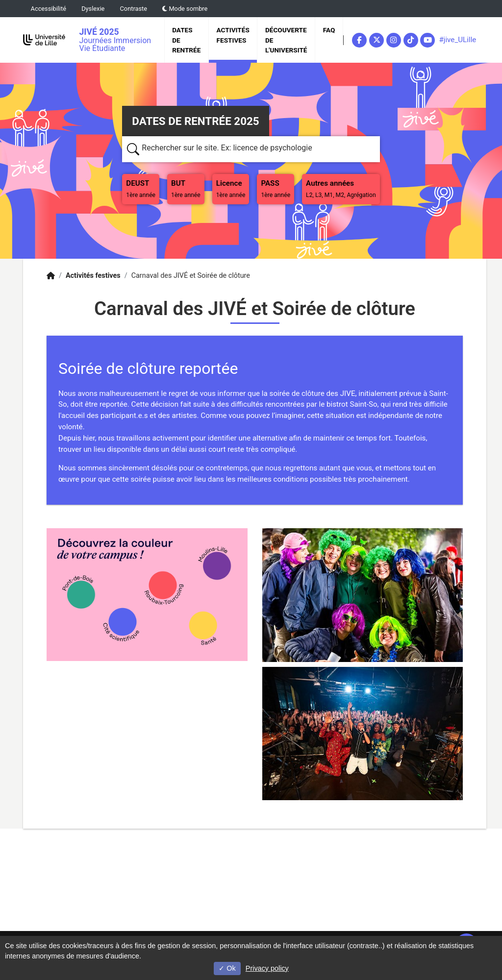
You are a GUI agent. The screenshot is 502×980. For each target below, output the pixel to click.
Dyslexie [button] (93, 9)
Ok (227, 968)
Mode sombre (185, 9)
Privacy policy (267, 968)
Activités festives (233, 35)
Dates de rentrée (186, 40)
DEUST (143, 188)
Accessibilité (49, 9)
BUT (188, 188)
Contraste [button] (134, 9)
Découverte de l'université (286, 40)
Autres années (341, 189)
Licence (231, 189)
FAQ (329, 30)
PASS (277, 188)
